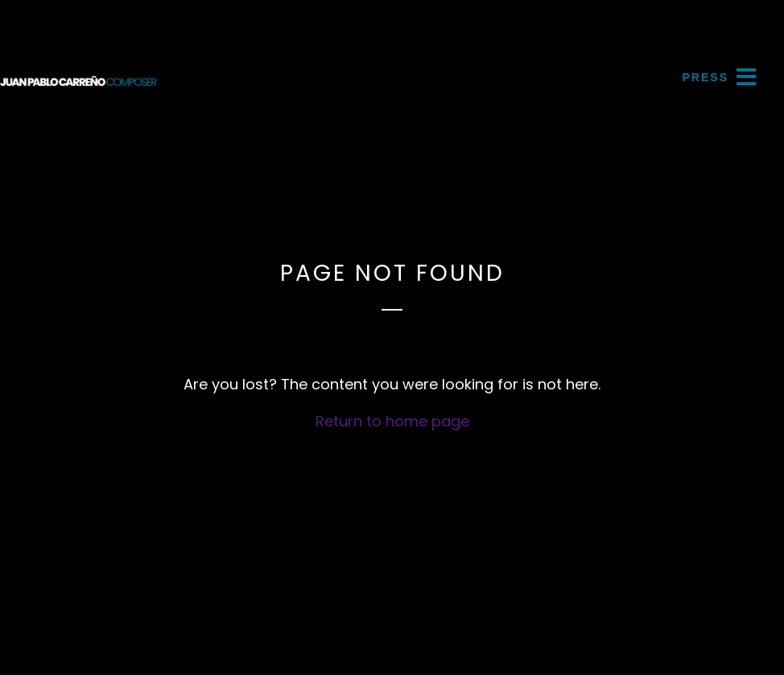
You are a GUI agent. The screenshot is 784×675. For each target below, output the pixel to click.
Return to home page (392, 421)
